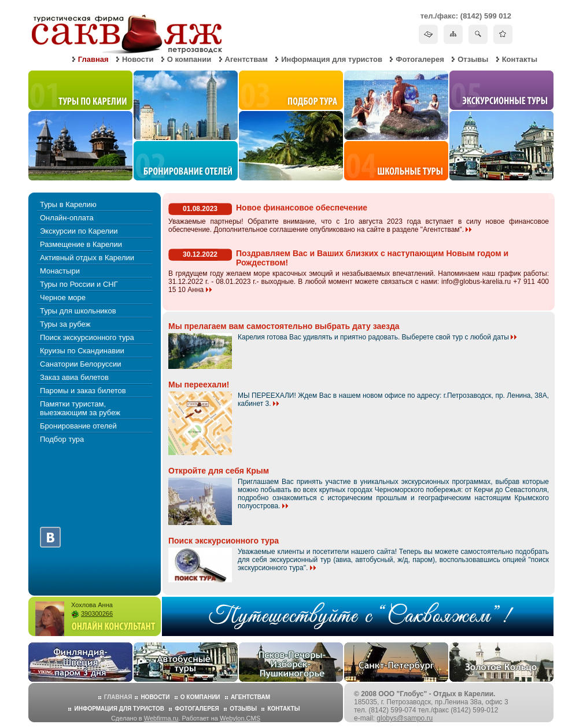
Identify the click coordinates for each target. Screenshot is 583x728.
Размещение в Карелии (81, 244)
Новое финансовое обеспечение (302, 208)
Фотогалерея (420, 59)
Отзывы (473, 59)
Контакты (520, 59)
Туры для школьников (78, 311)
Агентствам (246, 59)
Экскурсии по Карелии (79, 231)
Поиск (478, 34)
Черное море (63, 298)
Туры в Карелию (68, 204)
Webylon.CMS (240, 718)
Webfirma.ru (161, 718)
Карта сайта (453, 34)
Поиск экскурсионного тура (87, 337)
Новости (138, 59)
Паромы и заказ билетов (83, 391)
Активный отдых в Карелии (87, 258)
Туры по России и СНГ (79, 284)
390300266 (97, 614)
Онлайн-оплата (67, 218)
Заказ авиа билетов (74, 377)
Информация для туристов (332, 59)
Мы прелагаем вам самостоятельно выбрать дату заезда (284, 326)
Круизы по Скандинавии (82, 351)
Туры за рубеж (65, 324)
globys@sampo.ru (405, 718)
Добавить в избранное (503, 34)
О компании (189, 59)
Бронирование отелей (78, 426)
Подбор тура (62, 439)
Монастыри (60, 271)
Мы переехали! (199, 385)
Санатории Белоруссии (81, 364)
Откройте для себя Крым (219, 471)
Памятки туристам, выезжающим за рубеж (80, 408)
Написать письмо (428, 34)
